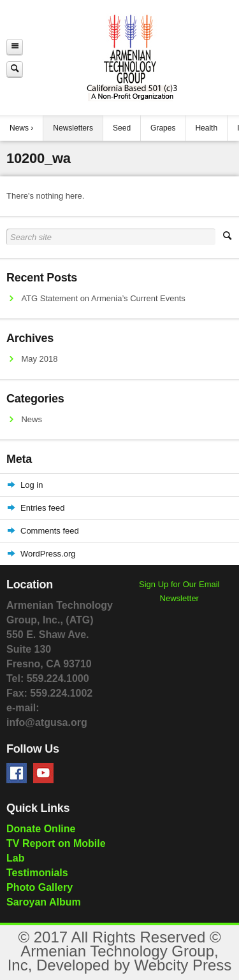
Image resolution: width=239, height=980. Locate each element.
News (19, 128)
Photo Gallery (40, 887)
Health (206, 128)
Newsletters (73, 128)
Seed (122, 128)
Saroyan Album (44, 902)
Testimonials (37, 873)
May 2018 (39, 359)
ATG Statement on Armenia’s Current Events (103, 298)
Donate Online (41, 829)
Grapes (163, 128)
